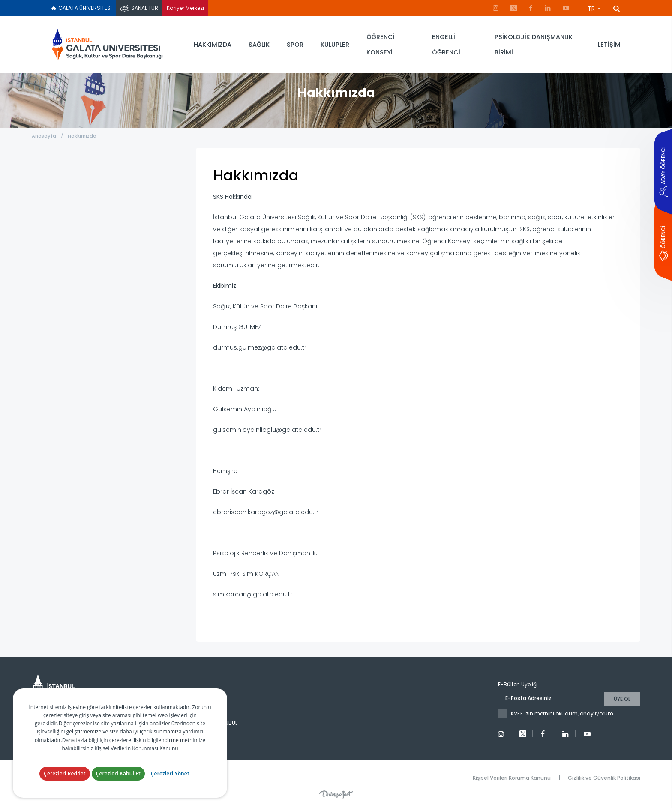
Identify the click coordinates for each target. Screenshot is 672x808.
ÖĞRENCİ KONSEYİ (381, 45)
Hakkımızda (82, 136)
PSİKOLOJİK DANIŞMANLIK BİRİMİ (534, 45)
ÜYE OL (622, 699)
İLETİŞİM (608, 45)
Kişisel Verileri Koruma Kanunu (512, 778)
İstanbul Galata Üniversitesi (107, 45)
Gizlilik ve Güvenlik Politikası (604, 778)
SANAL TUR (145, 8)
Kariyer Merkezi (185, 8)
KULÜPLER (335, 45)
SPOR (295, 45)
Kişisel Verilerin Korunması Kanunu (136, 749)
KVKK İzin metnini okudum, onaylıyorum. (563, 714)
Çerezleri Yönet (170, 774)
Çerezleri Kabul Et (118, 774)
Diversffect (336, 794)
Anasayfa (44, 136)
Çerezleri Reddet (65, 774)
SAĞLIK (259, 45)
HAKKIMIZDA (213, 45)
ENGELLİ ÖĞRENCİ (446, 45)
